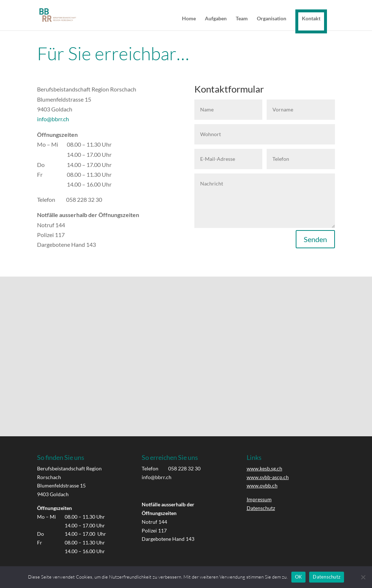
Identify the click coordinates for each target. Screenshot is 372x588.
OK (299, 577)
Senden (315, 239)
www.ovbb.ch (262, 485)
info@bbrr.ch (53, 119)
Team (242, 19)
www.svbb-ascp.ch (268, 477)
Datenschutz (261, 508)
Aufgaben (216, 19)
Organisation (272, 19)
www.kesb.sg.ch (264, 468)
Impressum (259, 499)
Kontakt (311, 18)
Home (189, 19)
